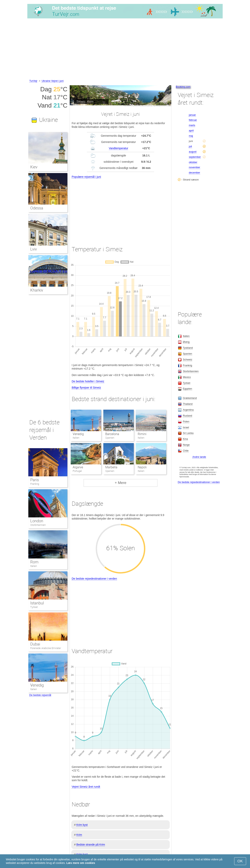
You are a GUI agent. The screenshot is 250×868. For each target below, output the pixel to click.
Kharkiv (37, 290)
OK (240, 861)
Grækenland (190, 398)
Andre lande (199, 457)
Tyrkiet (34, 607)
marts (192, 125)
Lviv (34, 249)
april (191, 131)
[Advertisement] (125, 49)
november (195, 167)
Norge (186, 445)
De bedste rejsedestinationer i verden (94, 579)
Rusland (187, 416)
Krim (79, 835)
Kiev (34, 167)
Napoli (142, 467)
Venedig (78, 434)
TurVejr (33, 81)
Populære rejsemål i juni (86, 177)
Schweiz (187, 359)
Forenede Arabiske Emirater (46, 648)
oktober (193, 162)
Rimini (142, 434)
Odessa (37, 208)
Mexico (187, 377)
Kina (185, 439)
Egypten (187, 389)
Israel (186, 427)
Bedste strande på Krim (91, 845)
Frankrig (35, 484)
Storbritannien (38, 525)
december (195, 173)
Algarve (78, 467)
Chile (186, 451)
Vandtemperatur (118, 148)
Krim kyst (82, 825)
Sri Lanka (188, 433)
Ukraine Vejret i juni (53, 81)
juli (190, 146)
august (193, 152)
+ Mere (121, 483)
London (37, 521)
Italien (34, 566)
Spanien (187, 354)
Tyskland (188, 348)
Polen (186, 421)
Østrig (186, 342)
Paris (35, 480)
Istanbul (37, 603)
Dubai (35, 644)
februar (193, 120)
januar (192, 115)
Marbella (111, 467)
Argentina (188, 410)
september (195, 157)
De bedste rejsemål (40, 695)
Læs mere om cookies (81, 863)
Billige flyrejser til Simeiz (86, 388)
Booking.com (183, 87)
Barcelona (112, 434)
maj (191, 136)
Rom (34, 562)
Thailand (188, 404)
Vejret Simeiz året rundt (86, 787)
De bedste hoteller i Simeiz (88, 381)
